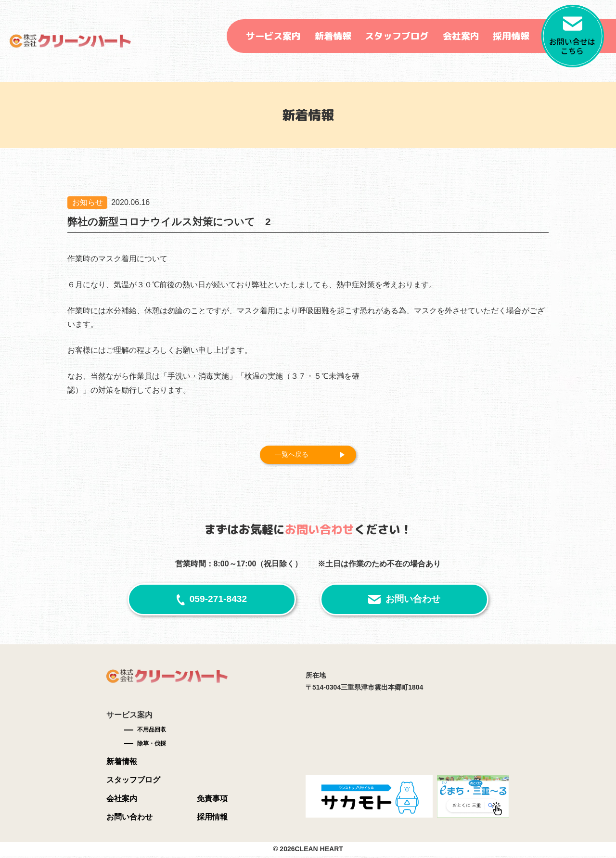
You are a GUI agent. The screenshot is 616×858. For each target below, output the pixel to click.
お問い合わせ (413, 601)
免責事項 (212, 800)
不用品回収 (152, 731)
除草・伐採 (152, 745)
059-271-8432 (218, 601)
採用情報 (511, 36)
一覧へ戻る (295, 455)
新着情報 (333, 36)
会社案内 (461, 36)
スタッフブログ (397, 36)
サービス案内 (273, 36)
